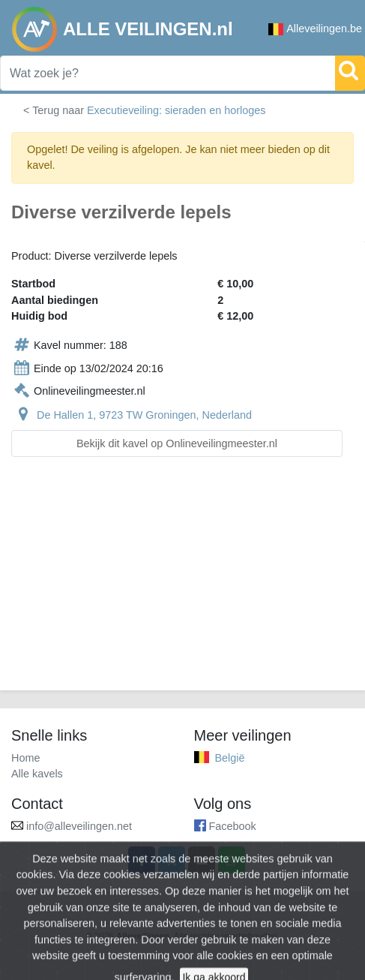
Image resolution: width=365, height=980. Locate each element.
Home (25, 758)
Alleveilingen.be (315, 29)
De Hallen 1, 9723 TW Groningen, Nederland (144, 415)
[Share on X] (172, 860)
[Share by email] (202, 860)
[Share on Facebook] (142, 860)
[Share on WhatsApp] (232, 860)
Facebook (233, 826)
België (230, 758)
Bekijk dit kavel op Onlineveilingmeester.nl (177, 443)
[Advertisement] (182, 583)
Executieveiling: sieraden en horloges (176, 110)
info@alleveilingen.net (79, 826)
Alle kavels (37, 774)
